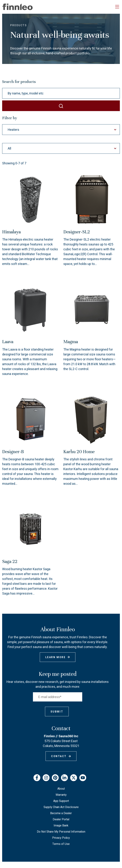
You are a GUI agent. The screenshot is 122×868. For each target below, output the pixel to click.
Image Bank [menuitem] (61, 826)
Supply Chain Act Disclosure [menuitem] (61, 807)
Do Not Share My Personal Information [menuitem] (61, 832)
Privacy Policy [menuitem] (61, 838)
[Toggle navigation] (117, 7)
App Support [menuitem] (61, 801)
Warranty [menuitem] (61, 795)
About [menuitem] (61, 789)
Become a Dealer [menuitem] (61, 813)
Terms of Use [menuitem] (61, 844)
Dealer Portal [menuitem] (61, 819)
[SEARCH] (61, 106)
